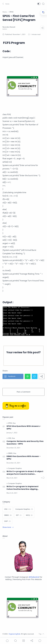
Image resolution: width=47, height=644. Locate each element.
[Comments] (43, 478)
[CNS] (10, 438)
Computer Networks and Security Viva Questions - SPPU (25, 443)
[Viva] (14, 423)
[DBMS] (11, 453)
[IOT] (19, 515)
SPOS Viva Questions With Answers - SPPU (24, 427)
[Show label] (8, 527)
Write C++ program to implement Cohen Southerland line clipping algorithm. (22, 488)
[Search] (43, 4)
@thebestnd (34, 577)
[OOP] (7, 521)
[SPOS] (10, 423)
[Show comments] (40, 641)
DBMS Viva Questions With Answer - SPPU (23, 458)
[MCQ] (29, 515)
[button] (6, 4)
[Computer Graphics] (15, 468)
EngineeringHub (14, 634)
